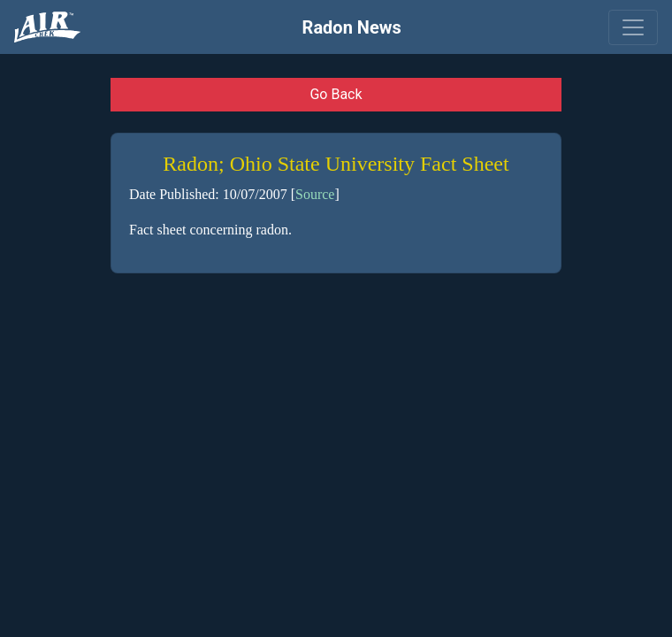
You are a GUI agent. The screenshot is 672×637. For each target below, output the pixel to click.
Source (315, 194)
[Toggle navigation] (633, 27)
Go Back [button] (336, 94)
